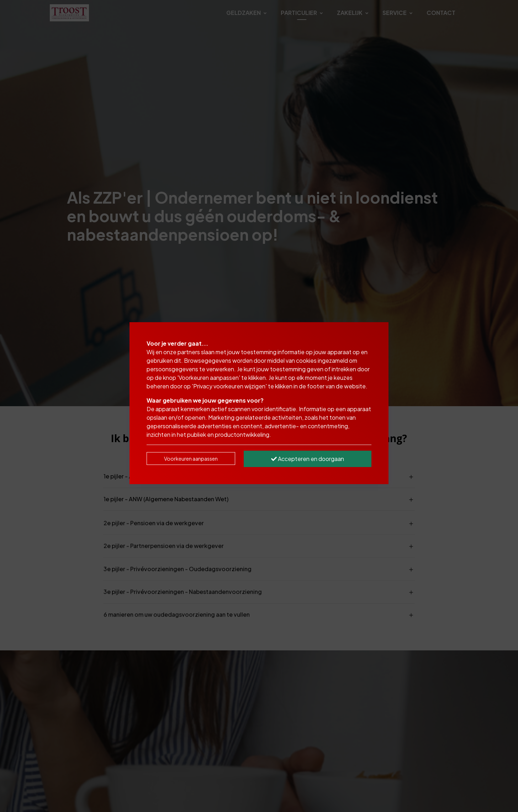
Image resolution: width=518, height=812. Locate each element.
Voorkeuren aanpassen (191, 459)
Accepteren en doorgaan (308, 459)
